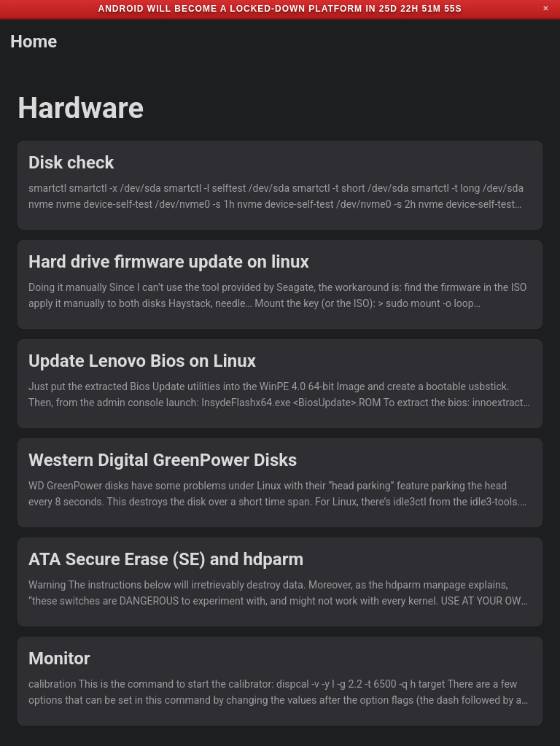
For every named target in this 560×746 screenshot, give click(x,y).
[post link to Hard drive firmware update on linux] (280, 284)
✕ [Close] (545, 9)
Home (34, 42)
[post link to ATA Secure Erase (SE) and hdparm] (280, 582)
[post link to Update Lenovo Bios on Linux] (280, 384)
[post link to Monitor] (280, 681)
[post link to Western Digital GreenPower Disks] (280, 483)
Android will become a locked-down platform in (237, 9)
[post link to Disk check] (280, 185)
